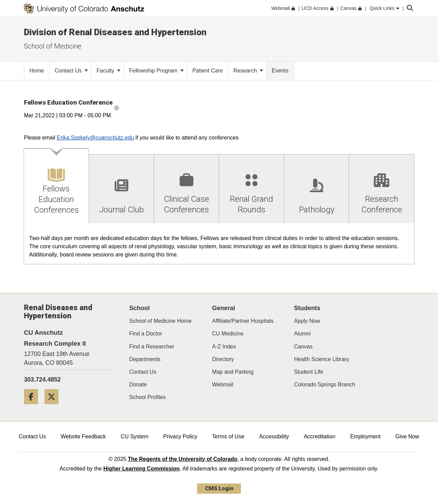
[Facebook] (34, 407)
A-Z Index (224, 347)
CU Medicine (228, 334)
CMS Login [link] (219, 488)
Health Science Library (321, 359)
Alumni (302, 334)
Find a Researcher (152, 347)
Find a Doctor (146, 334)
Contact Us (72, 71)
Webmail (223, 384)
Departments (145, 359)
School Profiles (148, 397)
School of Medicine (53, 46)
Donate (138, 384)
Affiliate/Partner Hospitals (243, 321)
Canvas (303, 347)
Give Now (407, 436)
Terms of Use (228, 436)
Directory (223, 359)
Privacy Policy (180, 436)
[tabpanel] (219, 244)
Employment (365, 436)
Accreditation (320, 436)
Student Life (308, 372)
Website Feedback (83, 436)
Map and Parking (233, 372)
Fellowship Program (156, 71)
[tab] (56, 186)
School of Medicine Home (160, 321)
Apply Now (307, 321)
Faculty (108, 71)
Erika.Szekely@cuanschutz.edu (95, 138)
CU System (135, 436)
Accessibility (274, 436)
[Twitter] (54, 407)
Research (248, 71)
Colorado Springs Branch (325, 384)
